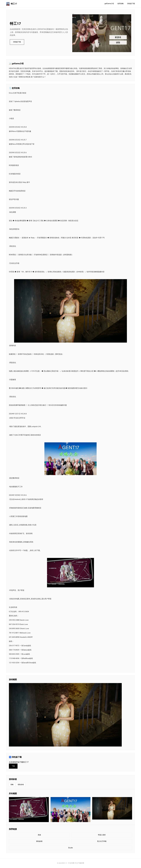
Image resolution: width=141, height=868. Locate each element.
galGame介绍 (109, 4)
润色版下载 (131, 4)
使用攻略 (121, 4)
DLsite (70, 848)
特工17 (12, 4)
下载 (13, 766)
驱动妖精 (39, 841)
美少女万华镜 (102, 841)
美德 (39, 835)
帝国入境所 (102, 835)
